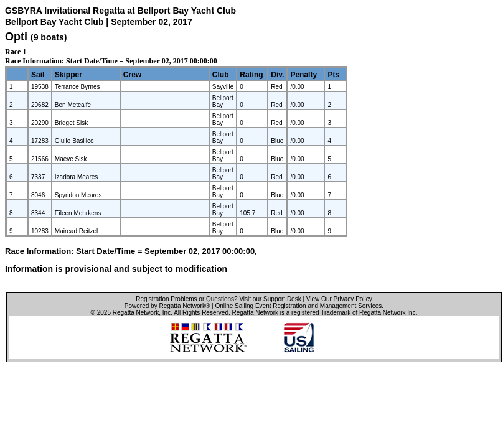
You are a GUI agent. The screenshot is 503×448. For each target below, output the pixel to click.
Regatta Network (136, 313)
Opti (16, 37)
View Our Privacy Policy (339, 299)
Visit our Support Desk (270, 299)
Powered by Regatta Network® (167, 306)
